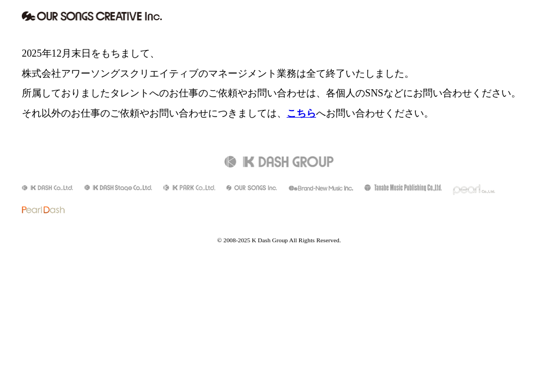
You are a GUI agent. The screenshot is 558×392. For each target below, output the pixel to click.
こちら (301, 113)
